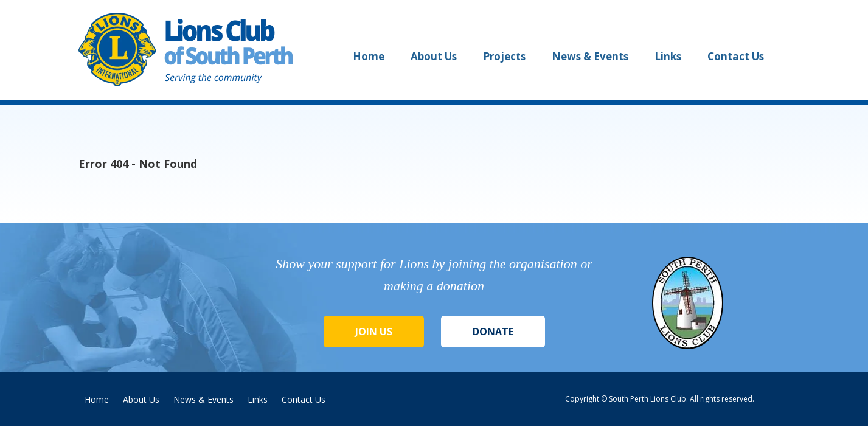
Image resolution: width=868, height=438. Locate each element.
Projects (504, 56)
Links (668, 56)
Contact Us (736, 56)
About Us (434, 56)
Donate (493, 332)
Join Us (374, 332)
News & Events (590, 56)
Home (369, 56)
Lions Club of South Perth (187, 50)
